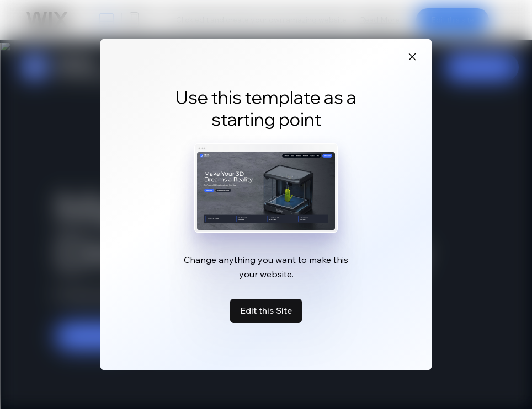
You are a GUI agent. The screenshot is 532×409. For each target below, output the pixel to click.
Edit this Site (266, 310)
